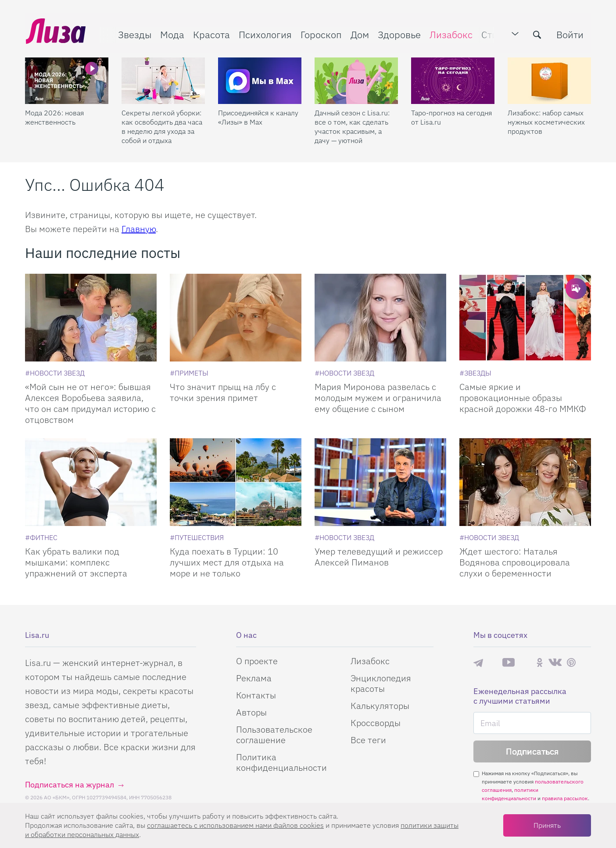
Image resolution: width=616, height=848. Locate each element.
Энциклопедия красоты (381, 683)
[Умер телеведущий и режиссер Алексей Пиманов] (380, 482)
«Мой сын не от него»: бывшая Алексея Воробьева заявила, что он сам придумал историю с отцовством (90, 403)
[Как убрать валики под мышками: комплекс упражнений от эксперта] (91, 482)
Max (493, 663)
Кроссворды (376, 723)
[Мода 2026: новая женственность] (67, 79)
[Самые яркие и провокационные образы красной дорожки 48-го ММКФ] (525, 318)
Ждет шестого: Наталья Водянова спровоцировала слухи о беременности (515, 562)
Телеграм (478, 662)
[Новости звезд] (55, 373)
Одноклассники (540, 662)
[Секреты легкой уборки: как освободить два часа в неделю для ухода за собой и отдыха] (163, 79)
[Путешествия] (197, 537)
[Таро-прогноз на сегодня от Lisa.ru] (453, 79)
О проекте (257, 661)
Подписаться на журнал (70, 785)
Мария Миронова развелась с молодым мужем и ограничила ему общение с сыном (378, 398)
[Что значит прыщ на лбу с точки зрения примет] (236, 318)
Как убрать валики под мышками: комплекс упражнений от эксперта (76, 562)
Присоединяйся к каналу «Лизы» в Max (258, 116)
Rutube (525, 663)
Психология (264, 34)
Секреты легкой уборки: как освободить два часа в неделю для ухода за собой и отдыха (162, 125)
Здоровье (398, 34)
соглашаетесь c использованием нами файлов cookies (235, 825)
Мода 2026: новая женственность (54, 116)
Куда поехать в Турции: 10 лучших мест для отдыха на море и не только (227, 562)
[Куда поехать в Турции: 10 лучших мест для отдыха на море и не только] (236, 482)
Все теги (368, 740)
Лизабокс (450, 34)
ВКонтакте (555, 662)
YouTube (509, 662)
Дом (359, 34)
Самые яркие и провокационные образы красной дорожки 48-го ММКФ (523, 398)
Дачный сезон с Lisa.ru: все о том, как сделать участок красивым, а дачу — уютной (352, 125)
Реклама (254, 678)
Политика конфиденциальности (281, 762)
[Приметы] (189, 373)
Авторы (251, 712)
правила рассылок (565, 798)
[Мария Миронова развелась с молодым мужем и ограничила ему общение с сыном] (380, 318)
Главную (139, 229)
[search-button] (538, 34)
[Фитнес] (41, 537)
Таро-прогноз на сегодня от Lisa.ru (451, 116)
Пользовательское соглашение (274, 735)
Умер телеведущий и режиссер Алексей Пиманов (379, 557)
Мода (171, 34)
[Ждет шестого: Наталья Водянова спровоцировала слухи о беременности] (525, 482)
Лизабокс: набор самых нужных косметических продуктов (546, 121)
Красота (211, 34)
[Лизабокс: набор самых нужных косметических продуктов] (549, 79)
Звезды (134, 34)
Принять (547, 825)
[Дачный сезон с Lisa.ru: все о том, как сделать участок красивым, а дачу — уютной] (356, 79)
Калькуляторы (380, 706)
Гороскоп (320, 34)
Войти (571, 34)
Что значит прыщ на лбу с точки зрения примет (223, 392)
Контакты (256, 695)
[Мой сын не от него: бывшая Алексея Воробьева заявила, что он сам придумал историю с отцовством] (91, 318)
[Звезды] (475, 373)
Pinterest (571, 663)
